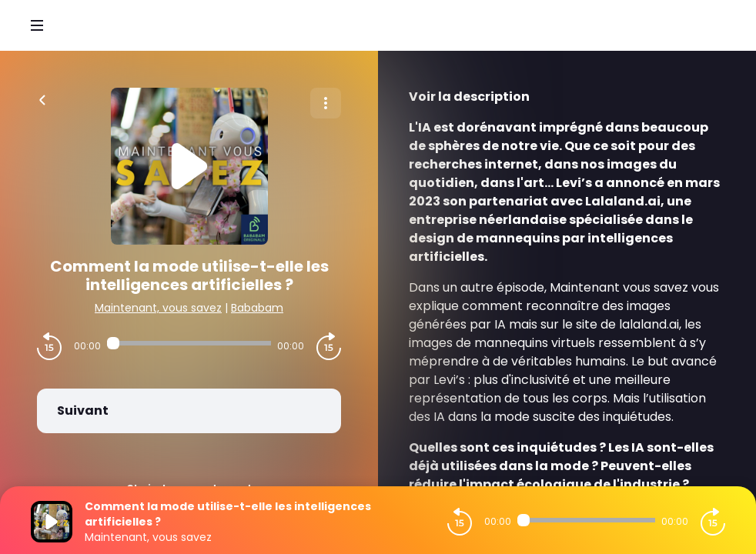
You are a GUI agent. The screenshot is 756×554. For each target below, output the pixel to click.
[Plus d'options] (326, 103)
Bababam (257, 308)
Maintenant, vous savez (158, 308)
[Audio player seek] (189, 343)
